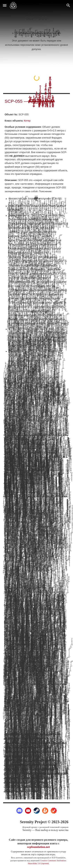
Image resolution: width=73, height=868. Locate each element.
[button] (5, 5)
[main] (37, 33)
